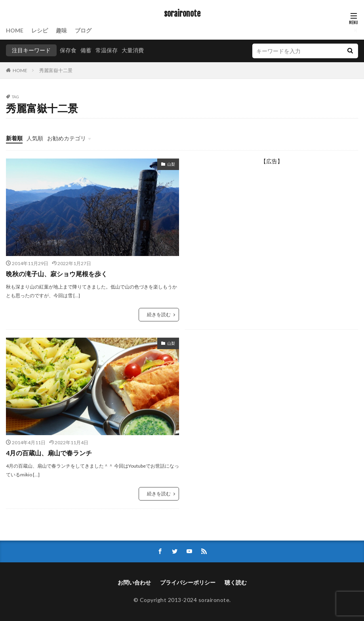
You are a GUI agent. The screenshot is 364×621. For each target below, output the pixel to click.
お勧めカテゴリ (67, 138)
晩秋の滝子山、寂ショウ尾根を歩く (57, 274)
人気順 (35, 138)
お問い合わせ (134, 582)
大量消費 (133, 50)
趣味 (61, 30)
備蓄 (86, 50)
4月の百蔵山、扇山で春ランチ (49, 453)
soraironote (182, 14)
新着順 (14, 138)
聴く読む (236, 582)
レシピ (40, 30)
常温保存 (107, 50)
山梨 (171, 164)
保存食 (68, 50)
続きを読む (159, 314)
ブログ (83, 30)
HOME (15, 30)
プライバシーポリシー (188, 582)
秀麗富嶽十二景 (56, 70)
